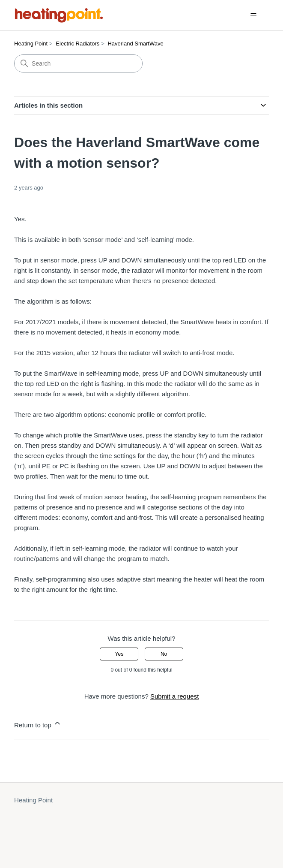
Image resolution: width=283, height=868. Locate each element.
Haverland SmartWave (135, 44)
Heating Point (31, 44)
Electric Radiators (77, 44)
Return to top (38, 724)
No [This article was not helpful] (164, 654)
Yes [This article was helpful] (119, 654)
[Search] (78, 63)
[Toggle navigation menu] (254, 15)
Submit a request (174, 696)
